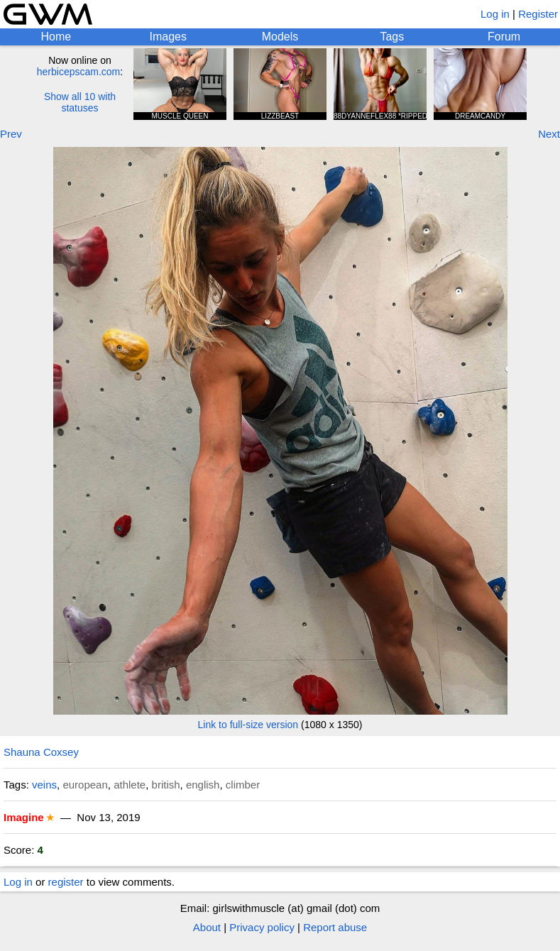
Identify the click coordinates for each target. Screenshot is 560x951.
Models (280, 37)
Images (168, 37)
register (66, 882)
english (203, 785)
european (85, 785)
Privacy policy (262, 927)
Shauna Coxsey (41, 752)
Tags (392, 37)
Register (538, 14)
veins (44, 785)
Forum (504, 37)
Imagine (24, 817)
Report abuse (335, 927)
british (166, 785)
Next (549, 134)
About (207, 927)
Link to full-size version (248, 725)
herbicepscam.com (79, 72)
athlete (130, 785)
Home (56, 37)
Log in (495, 14)
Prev (11, 134)
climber (243, 785)
